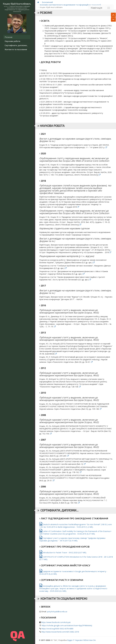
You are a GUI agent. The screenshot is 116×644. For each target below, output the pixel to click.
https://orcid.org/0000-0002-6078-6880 (57, 629)
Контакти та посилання (16, 49)
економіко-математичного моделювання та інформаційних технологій (70, 5)
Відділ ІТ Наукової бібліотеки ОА (81, 640)
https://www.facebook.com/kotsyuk (56, 622)
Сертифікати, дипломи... (16, 45)
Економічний (47, 2)
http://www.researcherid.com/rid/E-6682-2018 (60, 632)
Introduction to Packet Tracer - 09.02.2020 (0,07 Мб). (63, 553)
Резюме (9, 37)
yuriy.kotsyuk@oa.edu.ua (57, 612)
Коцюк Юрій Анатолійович (17, 4)
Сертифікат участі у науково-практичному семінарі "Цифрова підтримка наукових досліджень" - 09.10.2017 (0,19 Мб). (72, 539)
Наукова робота (12, 41)
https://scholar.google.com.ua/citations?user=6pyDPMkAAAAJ (67, 625)
